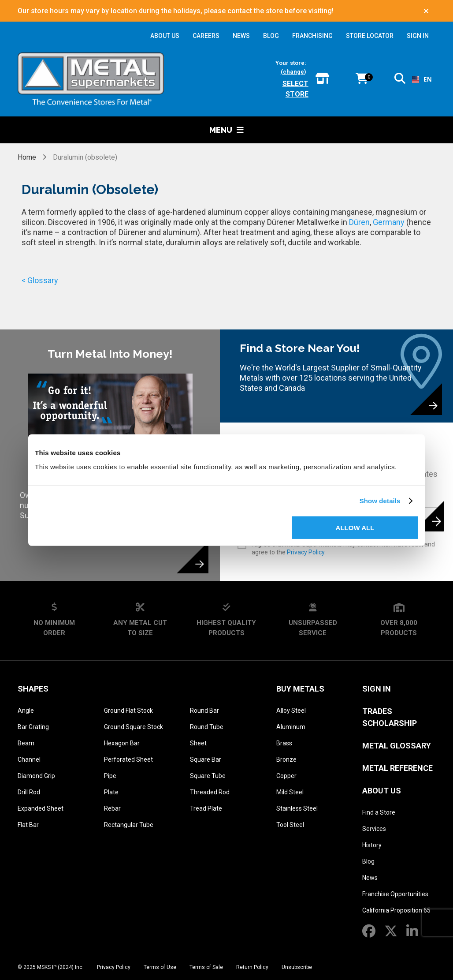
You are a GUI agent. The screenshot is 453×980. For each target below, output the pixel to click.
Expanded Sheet (41, 808)
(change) (293, 72)
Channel (29, 759)
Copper (286, 776)
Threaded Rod (210, 792)
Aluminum (291, 727)
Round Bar (204, 711)
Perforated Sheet (128, 759)
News (370, 878)
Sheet (198, 743)
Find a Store (379, 812)
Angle (26, 711)
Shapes (33, 689)
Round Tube (207, 727)
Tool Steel (290, 825)
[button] (400, 80)
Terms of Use (160, 967)
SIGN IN (418, 36)
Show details (380, 501)
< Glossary (40, 280)
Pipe (110, 776)
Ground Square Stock (134, 727)
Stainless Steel (297, 808)
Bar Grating (33, 727)
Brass (284, 743)
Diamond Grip (36, 776)
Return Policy (252, 967)
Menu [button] (226, 130)
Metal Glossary (397, 746)
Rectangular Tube (129, 825)
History (372, 845)
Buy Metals (300, 689)
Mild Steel (290, 792)
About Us (382, 791)
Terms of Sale (206, 967)
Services (374, 829)
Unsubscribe (297, 967)
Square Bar (206, 759)
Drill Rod (29, 792)
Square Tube (208, 776)
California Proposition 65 (396, 910)
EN (420, 79)
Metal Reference (397, 768)
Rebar (112, 808)
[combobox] (420, 79)
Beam (26, 743)
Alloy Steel (291, 711)
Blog (368, 861)
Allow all (355, 527)
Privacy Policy (306, 552)
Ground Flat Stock (128, 711)
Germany (389, 222)
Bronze (286, 759)
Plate (111, 792)
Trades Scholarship (390, 717)
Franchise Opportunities (395, 894)
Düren (359, 222)
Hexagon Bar (122, 743)
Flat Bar (28, 825)
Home (28, 157)
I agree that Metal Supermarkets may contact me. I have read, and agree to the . (343, 548)
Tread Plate (206, 808)
